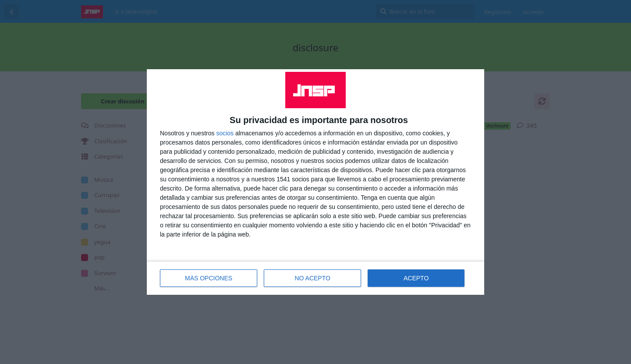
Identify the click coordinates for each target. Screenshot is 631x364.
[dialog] (315, 182)
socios (225, 133)
